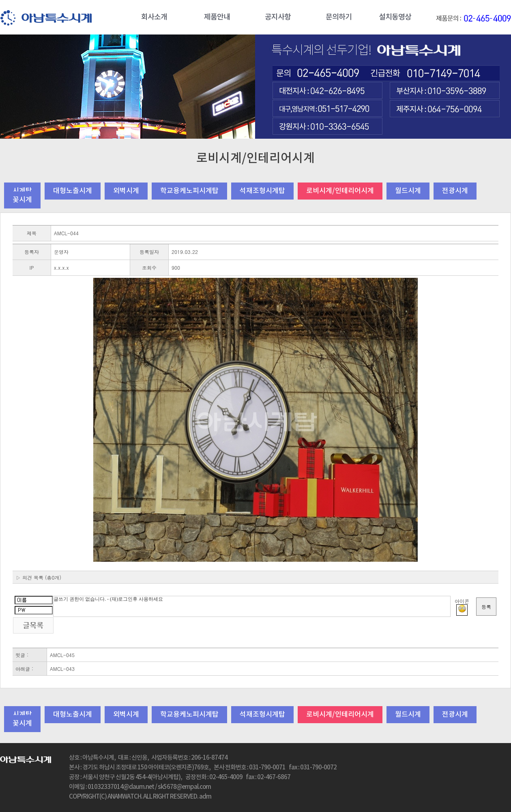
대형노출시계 (73, 191)
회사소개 (154, 17)
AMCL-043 (62, 669)
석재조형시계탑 (262, 191)
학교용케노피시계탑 (189, 191)
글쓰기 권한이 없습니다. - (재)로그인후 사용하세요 (252, 606)
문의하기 (339, 17)
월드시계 (408, 191)
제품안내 (217, 17)
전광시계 (455, 191)
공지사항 (278, 17)
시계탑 (22, 191)
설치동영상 (395, 17)
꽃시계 (22, 200)
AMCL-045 (62, 655)
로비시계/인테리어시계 (340, 191)
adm (205, 797)
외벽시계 (126, 191)
